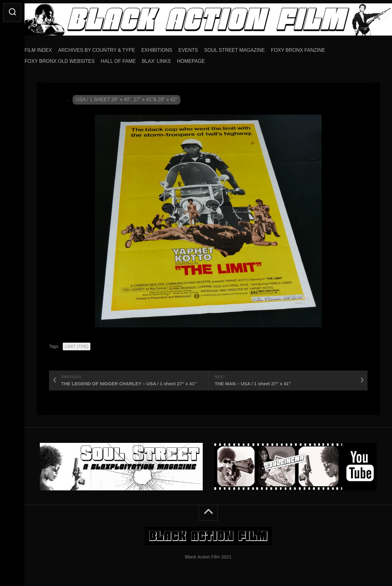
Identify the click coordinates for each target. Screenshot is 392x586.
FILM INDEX (51, 48)
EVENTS (201, 48)
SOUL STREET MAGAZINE (247, 48)
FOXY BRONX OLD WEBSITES (72, 59)
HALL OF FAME (130, 59)
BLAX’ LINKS (169, 59)
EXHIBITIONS (169, 48)
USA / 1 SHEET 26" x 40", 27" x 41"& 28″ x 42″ (126, 97)
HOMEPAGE (203, 59)
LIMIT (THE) (77, 344)
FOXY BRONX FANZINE (310, 48)
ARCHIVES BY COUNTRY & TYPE (109, 48)
